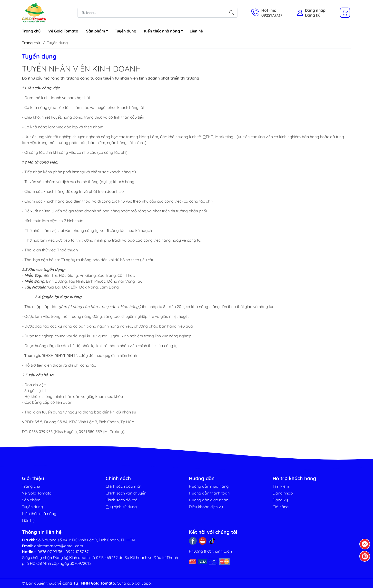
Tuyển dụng (126, 31)
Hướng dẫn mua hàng (209, 486)
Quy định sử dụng (121, 507)
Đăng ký (313, 15)
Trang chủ (31, 31)
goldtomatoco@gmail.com (59, 546)
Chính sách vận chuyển (126, 493)
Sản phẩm (98, 32)
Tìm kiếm (281, 486)
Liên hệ (196, 31)
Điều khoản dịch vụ (206, 507)
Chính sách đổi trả (122, 500)
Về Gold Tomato (63, 31)
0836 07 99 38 (50, 552)
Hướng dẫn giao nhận (209, 500)
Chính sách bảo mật (123, 486)
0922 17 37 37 (77, 552)
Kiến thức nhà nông (165, 32)
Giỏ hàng (281, 507)
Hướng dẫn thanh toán (209, 493)
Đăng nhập (315, 10)
